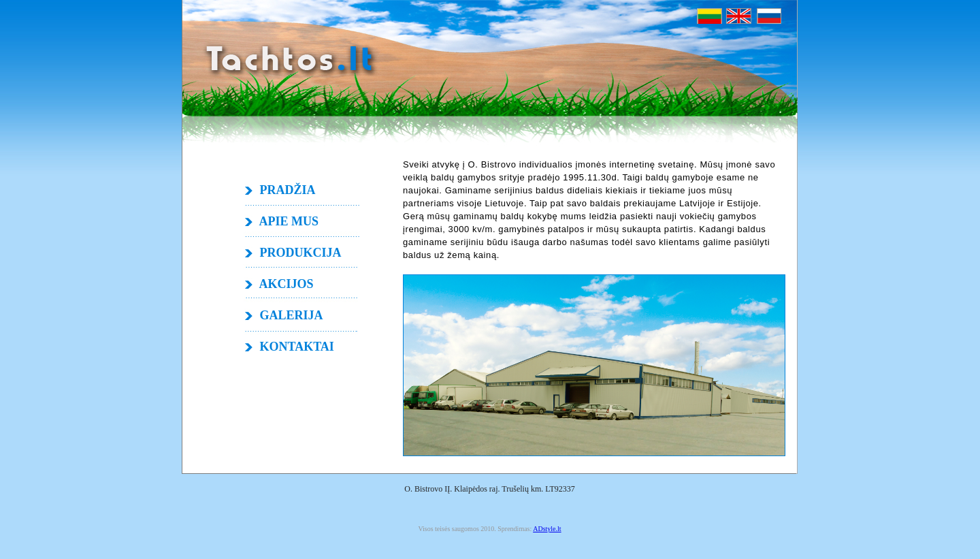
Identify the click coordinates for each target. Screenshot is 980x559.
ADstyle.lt (547, 529)
